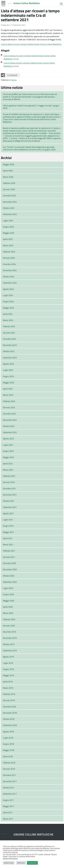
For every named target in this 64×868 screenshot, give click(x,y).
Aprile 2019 (8, 682)
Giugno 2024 (8, 301)
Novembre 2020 (10, 569)
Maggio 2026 (9, 164)
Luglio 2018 (8, 738)
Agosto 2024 (8, 289)
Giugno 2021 (8, 526)
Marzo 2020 (8, 613)
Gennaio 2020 (9, 626)
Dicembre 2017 (9, 775)
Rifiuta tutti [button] (21, 863)
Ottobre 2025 (9, 208)
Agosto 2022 (8, 439)
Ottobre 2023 (9, 351)
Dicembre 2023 (9, 339)
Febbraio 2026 (9, 183)
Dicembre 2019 (9, 632)
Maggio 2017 (9, 806)
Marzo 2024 (8, 320)
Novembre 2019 (10, 638)
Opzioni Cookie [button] (9, 863)
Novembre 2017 (10, 781)
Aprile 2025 (8, 239)
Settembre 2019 (10, 650)
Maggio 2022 (9, 457)
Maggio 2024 (9, 308)
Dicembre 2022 (9, 414)
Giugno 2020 (8, 594)
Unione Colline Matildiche (27, 3)
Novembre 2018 (10, 713)
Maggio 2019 (9, 675)
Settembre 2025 (10, 214)
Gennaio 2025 (9, 258)
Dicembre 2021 (9, 488)
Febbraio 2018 (9, 763)
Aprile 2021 (8, 538)
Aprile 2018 (8, 756)
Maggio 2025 (9, 233)
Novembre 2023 (10, 345)
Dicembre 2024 (9, 264)
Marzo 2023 (8, 395)
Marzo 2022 (8, 470)
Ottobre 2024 (9, 277)
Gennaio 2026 (9, 189)
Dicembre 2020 (9, 563)
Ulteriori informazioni (10, 858)
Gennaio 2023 (9, 407)
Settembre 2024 (10, 283)
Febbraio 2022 (9, 476)
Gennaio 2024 (9, 333)
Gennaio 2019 (9, 700)
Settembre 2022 (10, 432)
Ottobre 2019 (9, 644)
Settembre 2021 (10, 507)
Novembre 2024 (10, 270)
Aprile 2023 (8, 389)
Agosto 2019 (8, 657)
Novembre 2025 (10, 202)
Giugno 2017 (8, 800)
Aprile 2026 (8, 171)
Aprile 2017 (8, 812)
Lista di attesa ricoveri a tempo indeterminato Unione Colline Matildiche (31, 44)
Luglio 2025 (8, 220)
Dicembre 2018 (9, 707)
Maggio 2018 (9, 750)
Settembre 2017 (10, 794)
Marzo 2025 (8, 245)
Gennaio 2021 (9, 557)
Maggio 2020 (9, 601)
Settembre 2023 (10, 358)
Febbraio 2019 (9, 694)
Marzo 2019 (8, 688)
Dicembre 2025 (9, 195)
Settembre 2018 (10, 725)
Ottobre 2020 (9, 576)
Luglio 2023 (8, 370)
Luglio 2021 (8, 520)
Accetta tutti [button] (32, 863)
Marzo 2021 (8, 544)
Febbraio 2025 (9, 252)
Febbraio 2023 (9, 401)
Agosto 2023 (8, 364)
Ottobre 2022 (9, 426)
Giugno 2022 (8, 451)
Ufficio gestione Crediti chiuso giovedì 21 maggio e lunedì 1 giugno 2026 (31, 107)
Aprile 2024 (8, 314)
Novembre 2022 (10, 420)
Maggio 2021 (9, 532)
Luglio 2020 (8, 588)
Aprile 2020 (8, 607)
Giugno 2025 (8, 227)
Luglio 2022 (8, 445)
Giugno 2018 (8, 744)
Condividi (12, 75)
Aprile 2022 (8, 464)
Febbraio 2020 (9, 619)
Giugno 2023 (8, 376)
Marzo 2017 (8, 819)
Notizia (14, 80)
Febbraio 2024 (9, 326)
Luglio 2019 (8, 663)
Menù (3, 6)
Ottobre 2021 (9, 501)
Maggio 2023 (9, 382)
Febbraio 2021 (9, 551)
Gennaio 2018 (9, 769)
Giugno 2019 (8, 669)
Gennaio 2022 (9, 482)
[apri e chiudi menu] (3, 2)
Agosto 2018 (8, 731)
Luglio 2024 (8, 295)
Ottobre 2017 (9, 788)
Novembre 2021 (10, 495)
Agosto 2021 (8, 513)
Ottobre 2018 (9, 719)
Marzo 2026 (8, 177)
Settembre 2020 (10, 582)
